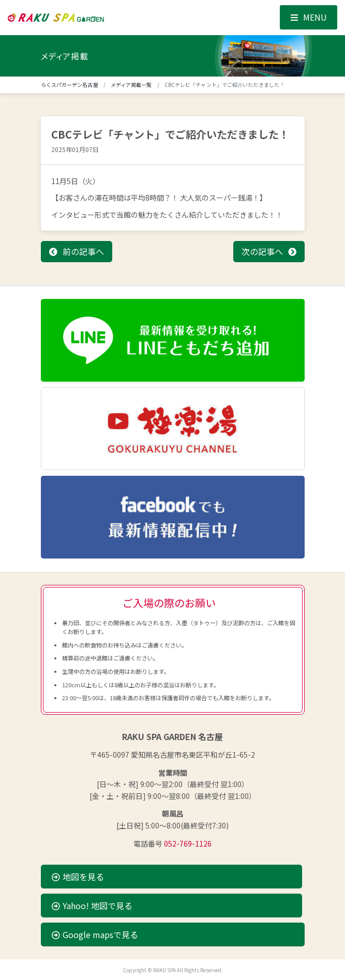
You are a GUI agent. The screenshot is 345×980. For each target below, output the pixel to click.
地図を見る (78, 877)
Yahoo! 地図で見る (92, 906)
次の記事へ (262, 251)
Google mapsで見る (95, 934)
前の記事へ (83, 251)
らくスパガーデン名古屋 (70, 85)
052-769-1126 (188, 843)
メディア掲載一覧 (131, 85)
